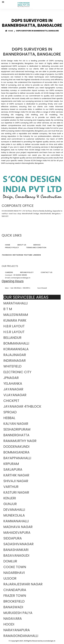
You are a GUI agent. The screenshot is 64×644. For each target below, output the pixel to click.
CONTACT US (47, 272)
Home (9, 31)
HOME (8, 245)
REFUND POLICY (27, 272)
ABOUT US (22, 245)
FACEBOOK (7, 255)
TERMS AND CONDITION (36, 247)
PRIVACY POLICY (12, 247)
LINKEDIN (37, 255)
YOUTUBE (28, 255)
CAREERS (9, 272)
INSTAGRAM (18, 255)
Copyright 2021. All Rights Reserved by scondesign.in (33, 641)
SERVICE (37, 245)
